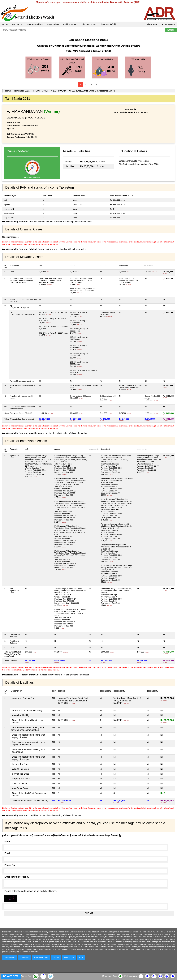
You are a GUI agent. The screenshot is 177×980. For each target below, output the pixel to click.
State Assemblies (35, 24)
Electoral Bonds (89, 24)
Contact (56, 958)
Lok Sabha (17, 24)
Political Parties (70, 24)
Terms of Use (69, 958)
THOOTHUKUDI (40, 91)
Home (5, 24)
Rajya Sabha (53, 24)
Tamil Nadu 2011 (22, 91)
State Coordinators (41, 958)
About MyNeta (168, 24)
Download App (109, 976)
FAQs (81, 958)
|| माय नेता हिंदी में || (109, 24)
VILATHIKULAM (59, 91)
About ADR (152, 24)
